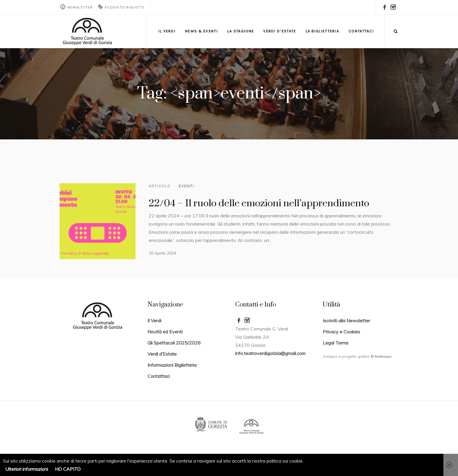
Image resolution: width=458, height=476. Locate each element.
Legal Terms (336, 343)
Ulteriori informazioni (27, 469)
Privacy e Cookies (341, 332)
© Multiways (381, 356)
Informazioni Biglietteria (172, 365)
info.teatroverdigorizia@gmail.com (270, 353)
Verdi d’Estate (162, 354)
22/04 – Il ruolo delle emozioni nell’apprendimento (259, 203)
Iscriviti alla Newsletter (346, 321)
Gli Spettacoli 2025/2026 (174, 343)
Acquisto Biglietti (121, 7)
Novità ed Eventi (165, 332)
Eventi (186, 186)
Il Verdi (154, 321)
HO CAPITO (68, 469)
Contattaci (159, 376)
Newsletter (76, 7)
